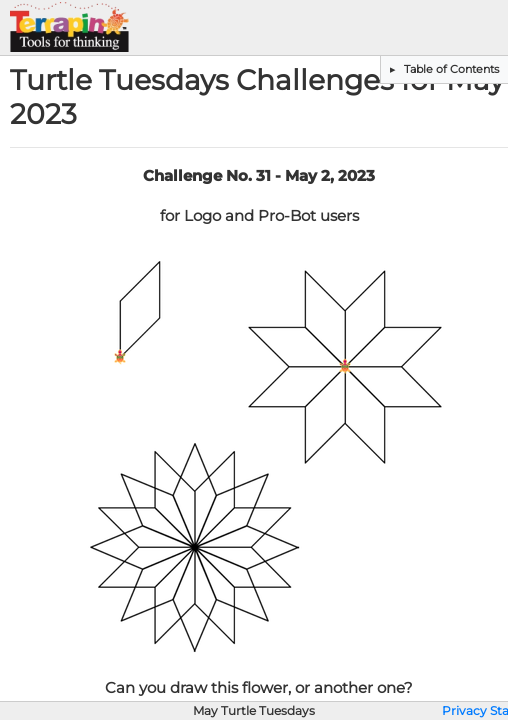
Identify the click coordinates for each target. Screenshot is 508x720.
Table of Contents (450, 69)
